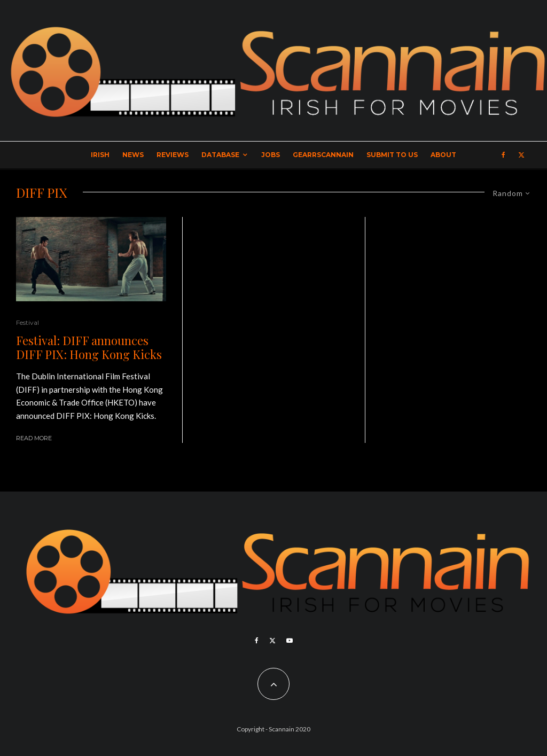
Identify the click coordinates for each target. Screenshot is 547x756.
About (443, 155)
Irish (100, 155)
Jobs (271, 155)
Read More (34, 438)
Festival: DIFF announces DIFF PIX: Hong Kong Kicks (89, 348)
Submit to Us (392, 155)
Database (220, 155)
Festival (28, 322)
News (133, 155)
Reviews (173, 155)
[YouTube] (290, 641)
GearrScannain (323, 155)
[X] (521, 155)
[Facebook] (503, 155)
